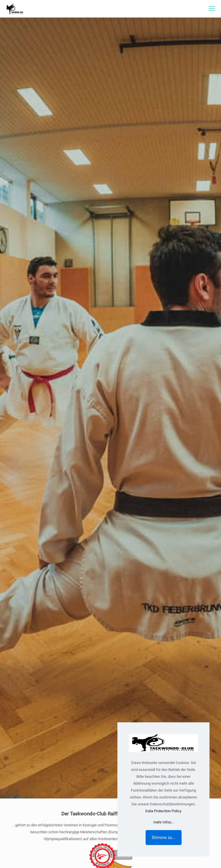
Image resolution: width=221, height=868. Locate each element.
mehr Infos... (164, 822)
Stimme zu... (164, 838)
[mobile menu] (212, 9)
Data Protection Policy (163, 811)
